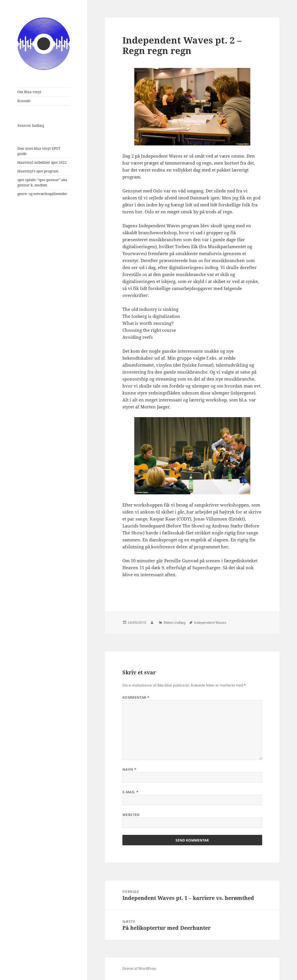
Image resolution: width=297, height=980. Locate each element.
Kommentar (136, 697)
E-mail (131, 792)
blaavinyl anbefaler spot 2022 (42, 162)
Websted (131, 815)
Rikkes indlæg (174, 623)
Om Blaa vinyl (29, 92)
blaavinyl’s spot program (38, 171)
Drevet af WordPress (139, 969)
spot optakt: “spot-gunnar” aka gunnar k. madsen (42, 182)
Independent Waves (210, 623)
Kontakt (24, 101)
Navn (130, 769)
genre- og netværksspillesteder (42, 194)
